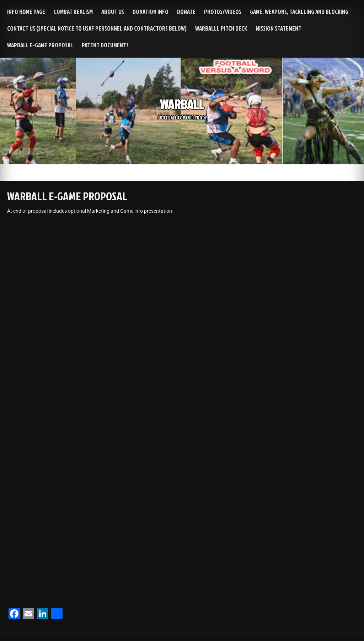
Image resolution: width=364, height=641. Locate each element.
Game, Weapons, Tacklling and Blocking (299, 12)
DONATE (186, 12)
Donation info (151, 12)
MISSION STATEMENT (279, 28)
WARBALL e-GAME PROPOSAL (40, 45)
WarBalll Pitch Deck (221, 28)
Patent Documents (105, 45)
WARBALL (182, 104)
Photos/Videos (223, 12)
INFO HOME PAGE (26, 12)
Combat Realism (73, 12)
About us (113, 12)
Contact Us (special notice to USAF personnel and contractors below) (97, 28)
